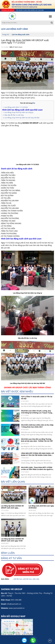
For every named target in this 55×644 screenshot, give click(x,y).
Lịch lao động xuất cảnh (21, 34)
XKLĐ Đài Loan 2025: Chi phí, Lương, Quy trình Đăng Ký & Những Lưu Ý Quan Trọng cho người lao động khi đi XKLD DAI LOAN (36, 412)
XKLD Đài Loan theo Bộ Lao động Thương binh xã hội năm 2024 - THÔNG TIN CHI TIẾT (37, 440)
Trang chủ (6, 34)
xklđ (34, 579)
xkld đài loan (27, 579)
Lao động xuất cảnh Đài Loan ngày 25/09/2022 (41, 507)
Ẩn (34, 103)
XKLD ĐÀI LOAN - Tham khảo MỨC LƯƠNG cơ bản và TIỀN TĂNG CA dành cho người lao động (37, 468)
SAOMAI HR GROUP (8, 10)
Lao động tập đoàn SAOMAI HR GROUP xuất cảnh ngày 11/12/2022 (25, 41)
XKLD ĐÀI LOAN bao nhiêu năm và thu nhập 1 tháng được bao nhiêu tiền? (37, 426)
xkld (38, 579)
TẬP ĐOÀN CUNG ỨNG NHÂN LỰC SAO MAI (30, 10)
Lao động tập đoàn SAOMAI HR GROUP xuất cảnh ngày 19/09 (12, 540)
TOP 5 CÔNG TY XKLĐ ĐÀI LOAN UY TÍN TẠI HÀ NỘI (37, 398)
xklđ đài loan (18, 579)
